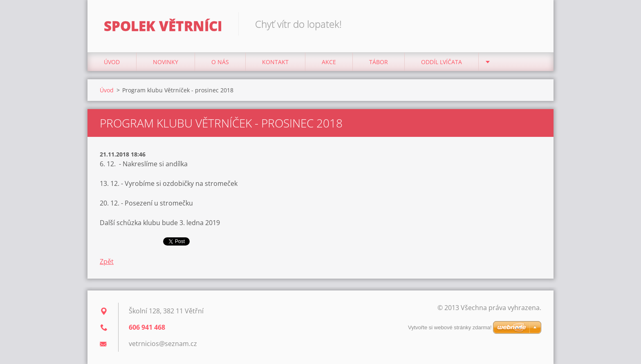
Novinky (166, 62)
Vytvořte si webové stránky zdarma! (450, 327)
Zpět (107, 261)
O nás (220, 62)
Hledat (532, 24)
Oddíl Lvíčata (442, 62)
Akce (329, 62)
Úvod (112, 62)
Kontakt (275, 62)
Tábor (379, 62)
